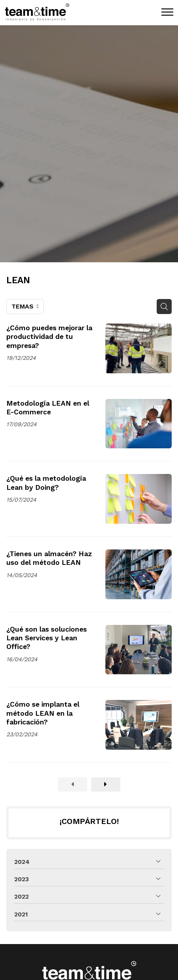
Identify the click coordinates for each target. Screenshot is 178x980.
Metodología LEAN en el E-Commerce (48, 408)
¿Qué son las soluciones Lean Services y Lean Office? (47, 638)
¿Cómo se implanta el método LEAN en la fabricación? (43, 713)
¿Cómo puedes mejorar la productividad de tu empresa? (49, 337)
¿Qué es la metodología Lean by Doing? (46, 483)
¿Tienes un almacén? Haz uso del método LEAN (49, 558)
